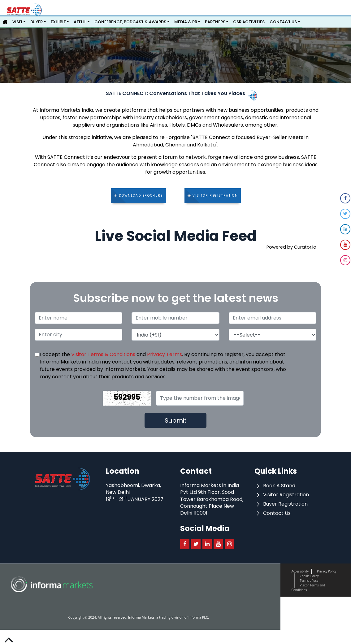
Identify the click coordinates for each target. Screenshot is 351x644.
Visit (17, 22)
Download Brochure (138, 196)
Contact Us (283, 22)
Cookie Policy (309, 576)
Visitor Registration (213, 196)
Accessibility (300, 571)
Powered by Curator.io (291, 247)
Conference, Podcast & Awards (130, 22)
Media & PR (186, 22)
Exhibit (58, 22)
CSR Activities (249, 22)
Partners (215, 22)
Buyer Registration (281, 504)
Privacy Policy (327, 571)
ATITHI (80, 22)
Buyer (37, 22)
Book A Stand (275, 486)
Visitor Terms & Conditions (103, 354)
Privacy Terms (165, 354)
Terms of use (309, 581)
